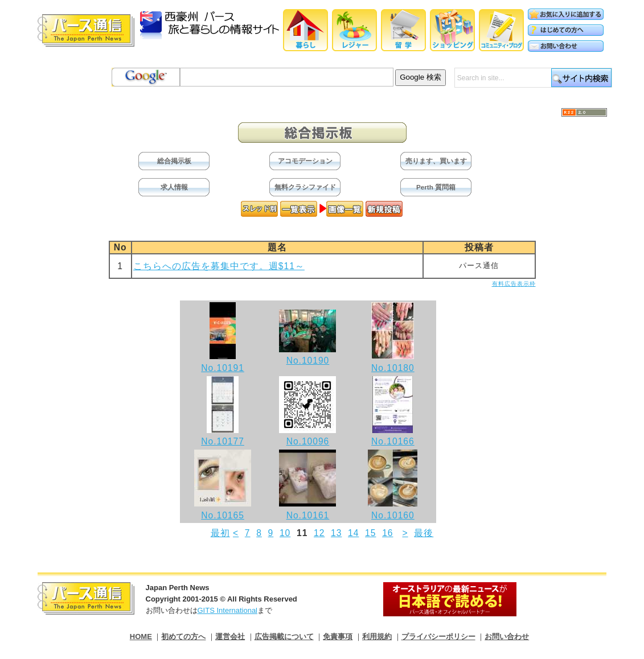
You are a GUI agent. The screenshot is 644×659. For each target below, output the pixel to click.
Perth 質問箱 (436, 187)
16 (387, 533)
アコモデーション (305, 161)
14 (353, 533)
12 (319, 533)
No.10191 (223, 368)
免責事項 (338, 637)
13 (336, 533)
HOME (141, 637)
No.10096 (308, 441)
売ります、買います (436, 161)
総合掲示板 (174, 161)
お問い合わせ (507, 637)
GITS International (228, 610)
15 (370, 533)
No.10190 (308, 361)
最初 (220, 533)
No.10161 (308, 515)
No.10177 (223, 441)
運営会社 (230, 637)
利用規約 (377, 637)
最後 (424, 533)
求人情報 (174, 187)
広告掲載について (284, 637)
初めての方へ (183, 637)
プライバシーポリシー (438, 637)
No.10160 (393, 515)
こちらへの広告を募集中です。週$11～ (219, 266)
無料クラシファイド (305, 187)
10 (285, 533)
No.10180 (393, 368)
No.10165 (223, 515)
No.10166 (393, 441)
